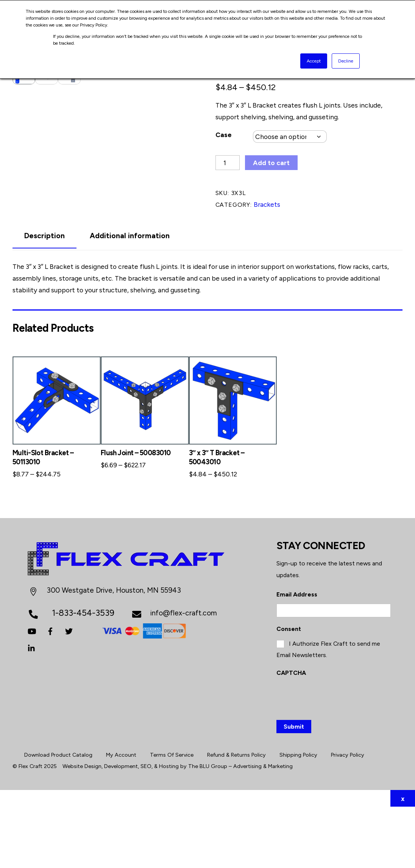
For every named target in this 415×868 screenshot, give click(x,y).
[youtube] (32, 692)
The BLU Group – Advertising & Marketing (240, 827)
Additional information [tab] (130, 297)
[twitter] (69, 692)
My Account (121, 816)
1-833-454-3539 (83, 674)
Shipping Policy (298, 816)
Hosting (169, 827)
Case (224, 135)
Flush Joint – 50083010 (136, 514)
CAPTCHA (291, 734)
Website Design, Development (100, 827)
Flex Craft (30, 827)
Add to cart (271, 163)
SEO (146, 827)
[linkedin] (32, 709)
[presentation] (334, 758)
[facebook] (50, 692)
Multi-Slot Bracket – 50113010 (43, 518)
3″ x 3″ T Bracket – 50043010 (217, 518)
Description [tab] (44, 297)
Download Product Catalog (58, 816)
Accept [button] (314, 61)
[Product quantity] (228, 163)
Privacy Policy (348, 816)
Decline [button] (346, 61)
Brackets (267, 204)
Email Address (297, 656)
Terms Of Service (172, 816)
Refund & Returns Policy (236, 816)
